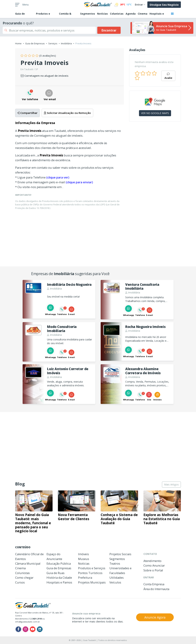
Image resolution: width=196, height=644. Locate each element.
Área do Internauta (156, 589)
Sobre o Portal (153, 570)
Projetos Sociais (120, 554)
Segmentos (88, 14)
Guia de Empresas (35, 43)
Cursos (20, 582)
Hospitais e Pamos (59, 582)
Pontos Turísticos (90, 573)
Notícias (102, 14)
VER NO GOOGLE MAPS (155, 113)
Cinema (143, 14)
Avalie (168, 76)
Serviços (53, 43)
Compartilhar (27, 113)
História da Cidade (59, 578)
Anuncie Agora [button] (155, 617)
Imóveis (83, 554)
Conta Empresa (154, 584)
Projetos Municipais (92, 582)
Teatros (115, 563)
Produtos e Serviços (92, 568)
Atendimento (152, 561)
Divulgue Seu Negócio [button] (164, 5)
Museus (84, 559)
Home (18, 43)
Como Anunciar (154, 565)
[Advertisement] (155, 148)
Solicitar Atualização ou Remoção (67, 113)
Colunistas (117, 14)
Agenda (131, 14)
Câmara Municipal (28, 563)
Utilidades (117, 578)
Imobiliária (66, 43)
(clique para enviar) (79, 182)
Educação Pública (59, 563)
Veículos (115, 582)
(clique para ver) (58, 177)
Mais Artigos (171, 484)
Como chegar (24, 578)
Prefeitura (85, 578)
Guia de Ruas (56, 573)
